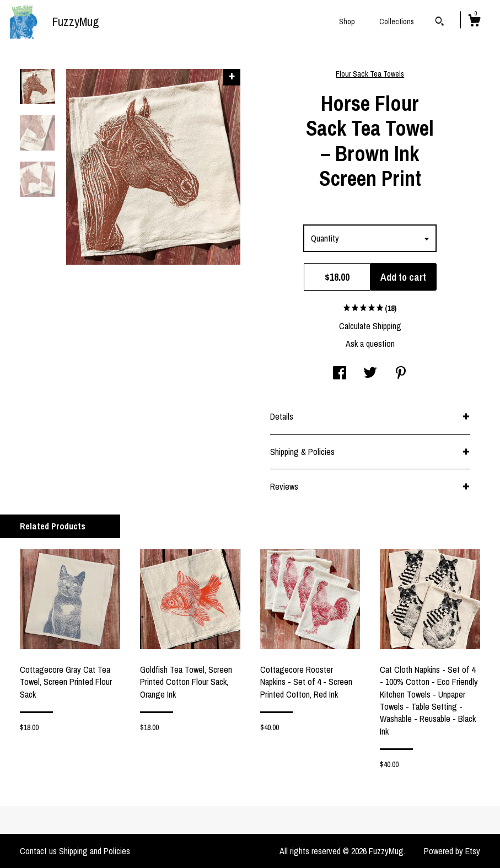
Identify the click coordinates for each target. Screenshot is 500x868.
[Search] (440, 23)
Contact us (38, 851)
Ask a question (370, 344)
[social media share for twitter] (370, 374)
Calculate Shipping (370, 326)
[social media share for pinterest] (401, 374)
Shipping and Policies (95, 851)
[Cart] (474, 22)
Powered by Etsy (452, 851)
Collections (397, 22)
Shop (347, 22)
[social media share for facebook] (340, 374)
